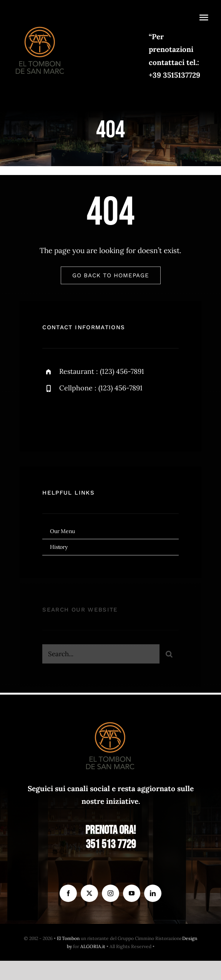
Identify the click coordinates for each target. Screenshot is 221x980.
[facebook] (51, 416)
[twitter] (72, 416)
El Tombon (68, 938)
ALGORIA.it (93, 946)
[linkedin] (153, 893)
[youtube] (132, 893)
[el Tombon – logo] (40, 25)
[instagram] (93, 416)
